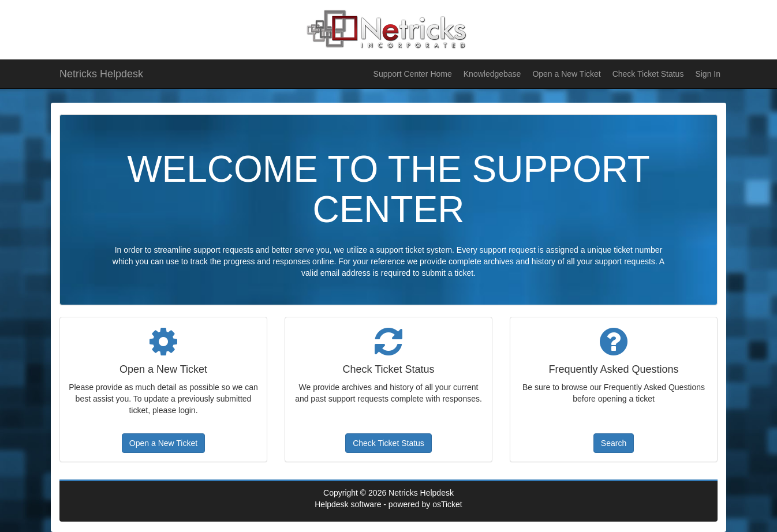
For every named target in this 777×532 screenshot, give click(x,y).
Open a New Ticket (566, 74)
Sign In (708, 74)
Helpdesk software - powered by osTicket (388, 504)
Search (614, 443)
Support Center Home (413, 74)
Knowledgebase (492, 74)
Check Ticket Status (648, 74)
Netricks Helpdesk (101, 74)
